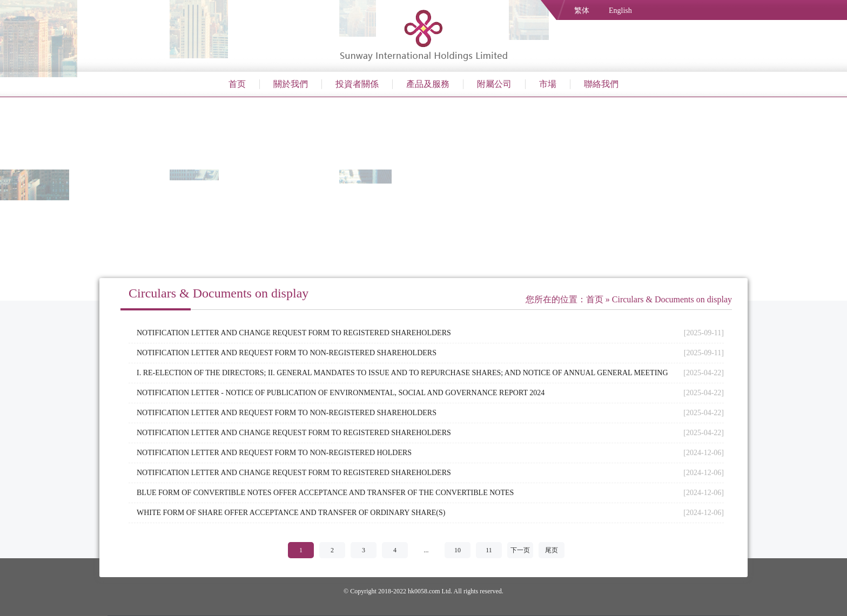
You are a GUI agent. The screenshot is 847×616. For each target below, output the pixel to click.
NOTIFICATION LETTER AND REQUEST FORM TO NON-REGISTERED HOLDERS (274, 453)
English (620, 11)
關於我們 (291, 84)
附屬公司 (494, 84)
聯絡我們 (601, 84)
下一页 (520, 550)
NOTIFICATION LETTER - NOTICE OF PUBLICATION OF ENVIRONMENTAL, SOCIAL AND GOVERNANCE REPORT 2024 (341, 393)
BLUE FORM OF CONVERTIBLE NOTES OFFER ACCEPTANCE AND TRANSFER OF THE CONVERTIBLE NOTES (325, 493)
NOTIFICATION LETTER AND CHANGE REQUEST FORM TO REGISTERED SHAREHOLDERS (294, 333)
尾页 (552, 550)
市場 (548, 84)
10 (458, 550)
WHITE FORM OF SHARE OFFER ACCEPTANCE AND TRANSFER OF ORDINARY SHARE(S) (291, 513)
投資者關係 (357, 84)
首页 (237, 84)
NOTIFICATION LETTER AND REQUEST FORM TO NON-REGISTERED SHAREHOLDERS (287, 353)
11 (489, 550)
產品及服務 (428, 84)
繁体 (582, 11)
